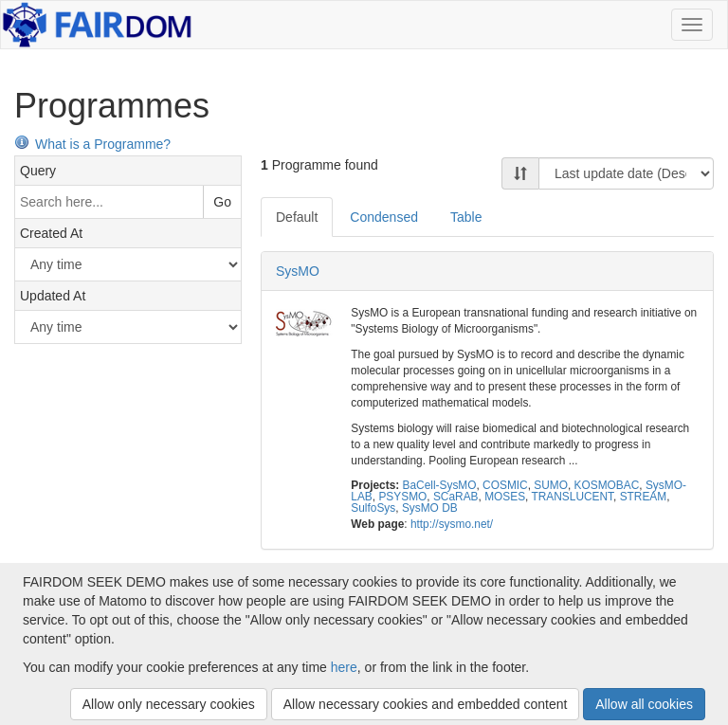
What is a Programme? (92, 144)
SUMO (551, 485)
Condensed (384, 217)
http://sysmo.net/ (452, 524)
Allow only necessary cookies (169, 704)
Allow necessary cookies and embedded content (426, 704)
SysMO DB (430, 508)
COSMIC (505, 485)
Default (297, 217)
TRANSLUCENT (572, 497)
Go (222, 202)
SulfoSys (373, 508)
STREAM (644, 497)
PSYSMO (402, 497)
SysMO (298, 271)
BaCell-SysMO (440, 485)
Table (466, 217)
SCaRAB (456, 497)
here (344, 667)
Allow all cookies (644, 704)
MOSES (505, 497)
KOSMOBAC (607, 485)
